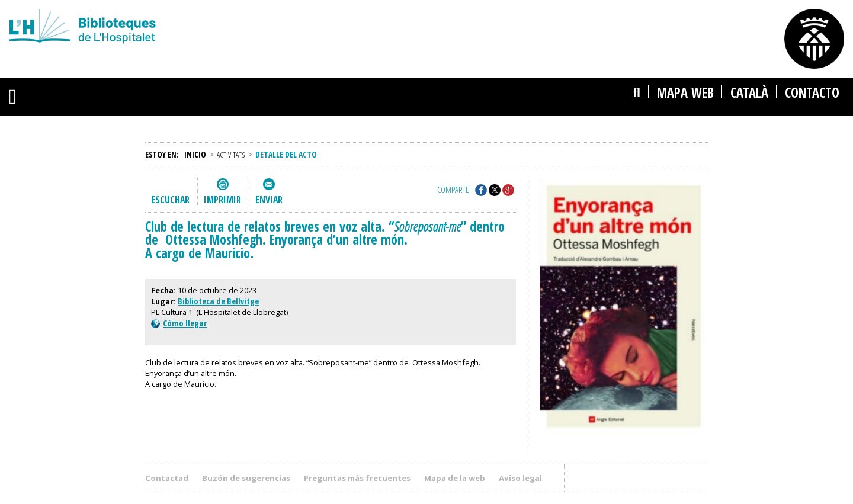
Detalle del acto (286, 154)
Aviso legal (520, 478)
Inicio (195, 154)
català (749, 93)
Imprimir (222, 200)
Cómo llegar (179, 323)
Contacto (812, 93)
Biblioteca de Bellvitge (218, 301)
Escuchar (170, 200)
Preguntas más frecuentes (357, 478)
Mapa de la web (455, 478)
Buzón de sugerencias (246, 478)
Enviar (269, 200)
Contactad (167, 478)
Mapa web (685, 93)
